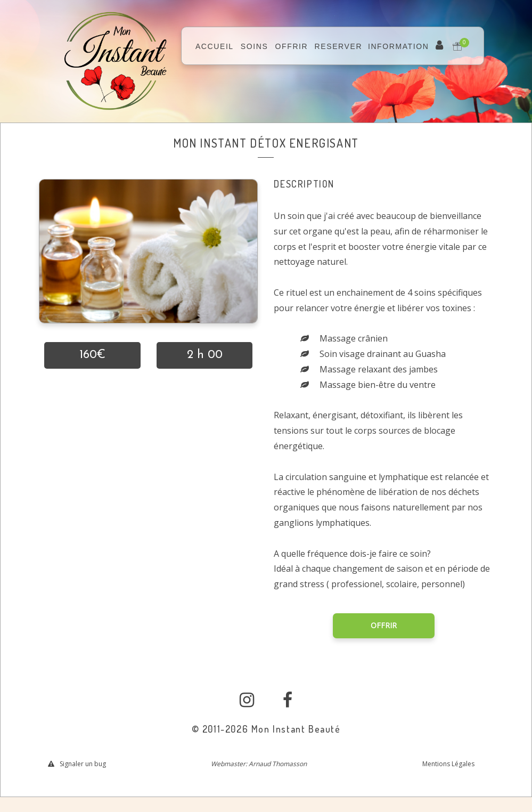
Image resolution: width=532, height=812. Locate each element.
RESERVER (339, 46)
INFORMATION (399, 46)
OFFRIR (292, 46)
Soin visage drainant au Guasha (383, 354)
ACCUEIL (215, 46)
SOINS (255, 46)
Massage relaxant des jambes (379, 369)
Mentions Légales (448, 764)
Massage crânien (354, 338)
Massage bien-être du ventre (378, 385)
